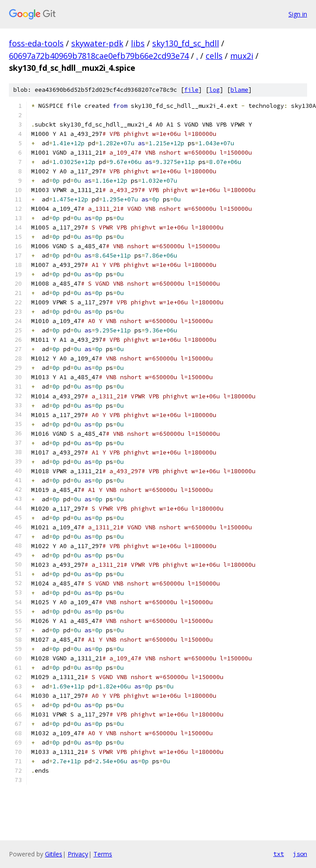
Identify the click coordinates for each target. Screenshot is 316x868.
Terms (103, 854)
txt (279, 854)
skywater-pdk (97, 43)
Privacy (78, 854)
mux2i (242, 56)
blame (239, 90)
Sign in (298, 14)
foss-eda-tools (36, 43)
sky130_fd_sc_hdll (186, 43)
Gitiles (54, 854)
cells (214, 56)
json (300, 854)
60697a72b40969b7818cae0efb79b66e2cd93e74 (99, 56)
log (215, 90)
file (191, 90)
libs (138, 43)
